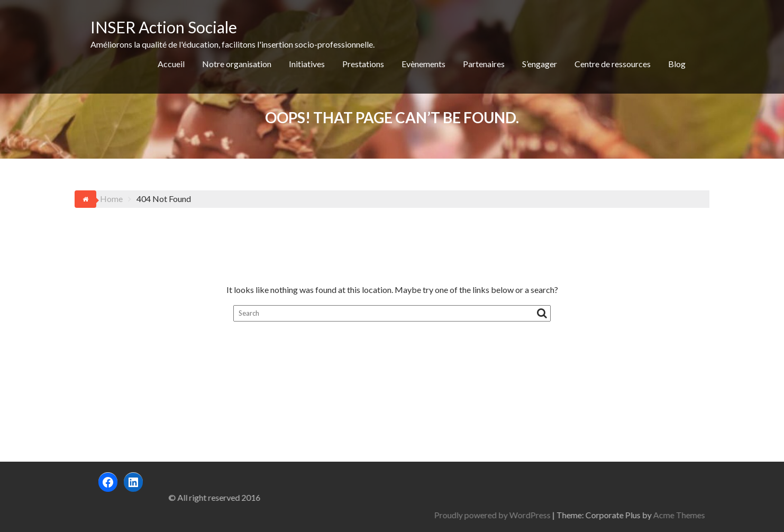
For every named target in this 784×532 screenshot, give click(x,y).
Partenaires (484, 64)
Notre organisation (237, 64)
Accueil (171, 64)
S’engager (540, 64)
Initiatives (307, 64)
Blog (677, 64)
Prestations (363, 64)
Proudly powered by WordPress (589, 515)
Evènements (423, 64)
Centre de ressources (613, 64)
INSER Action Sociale (164, 27)
